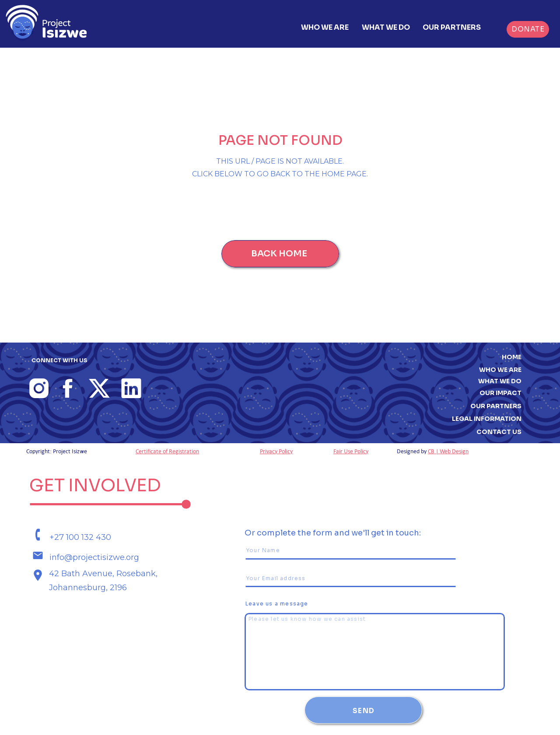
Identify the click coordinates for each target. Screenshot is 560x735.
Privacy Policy (276, 451)
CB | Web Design (448, 451)
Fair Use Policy (351, 451)
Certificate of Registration (167, 451)
